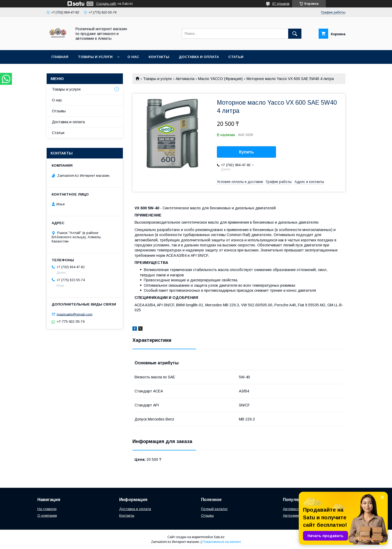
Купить (247, 152)
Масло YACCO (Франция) (220, 79)
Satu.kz (219, 537)
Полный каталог (214, 509)
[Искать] (295, 34)
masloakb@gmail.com (75, 314)
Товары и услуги (95, 57)
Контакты (159, 57)
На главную (47, 509)
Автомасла (185, 79)
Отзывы (59, 111)
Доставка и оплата (199, 57)
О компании (47, 515)
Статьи (236, 57)
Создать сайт (106, 4)
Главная (60, 57)
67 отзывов (281, 4)
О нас (133, 57)
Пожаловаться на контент (222, 542)
